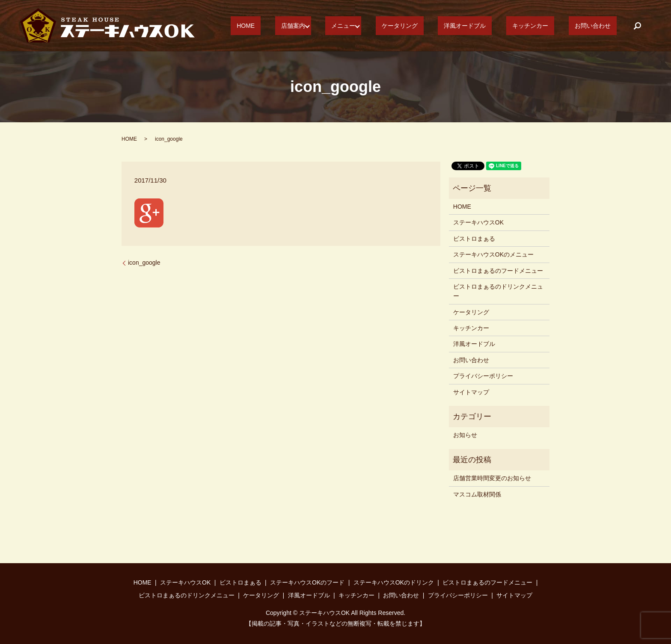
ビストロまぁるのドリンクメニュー (498, 291)
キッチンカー (548, 26)
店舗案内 (347, 26)
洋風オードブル (495, 26)
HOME (312, 26)
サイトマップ (471, 392)
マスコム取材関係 (477, 494)
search (637, 26)
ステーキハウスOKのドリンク (394, 582)
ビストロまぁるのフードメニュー (498, 271)
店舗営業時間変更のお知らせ (492, 478)
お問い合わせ (599, 26)
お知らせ (465, 435)
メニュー (391, 26)
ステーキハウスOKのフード (307, 582)
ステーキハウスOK (478, 222)
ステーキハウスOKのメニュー (493, 254)
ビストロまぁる (474, 239)
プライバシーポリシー (483, 376)
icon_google (144, 263)
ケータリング (442, 26)
